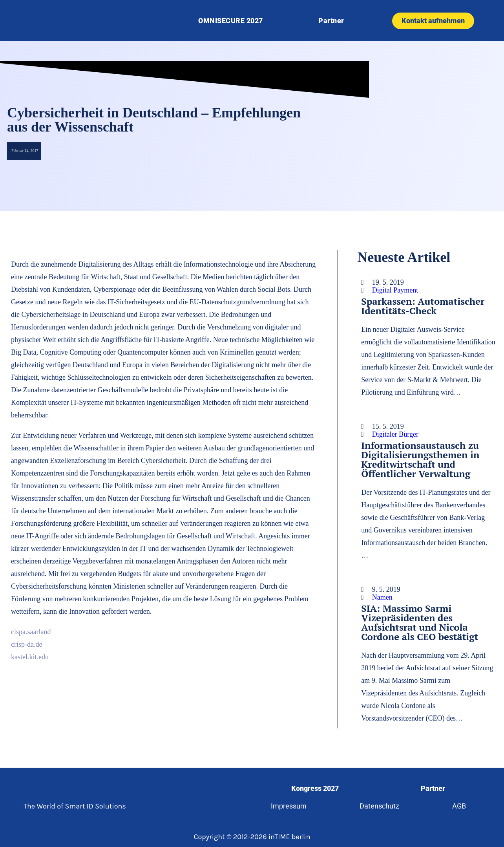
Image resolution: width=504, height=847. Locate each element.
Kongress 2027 (315, 788)
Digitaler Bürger (395, 434)
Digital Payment (395, 290)
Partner (331, 21)
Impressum (289, 806)
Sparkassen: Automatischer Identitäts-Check (423, 306)
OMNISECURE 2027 (231, 21)
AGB (459, 806)
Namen (382, 597)
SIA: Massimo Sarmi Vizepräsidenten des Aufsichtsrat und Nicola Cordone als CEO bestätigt (420, 622)
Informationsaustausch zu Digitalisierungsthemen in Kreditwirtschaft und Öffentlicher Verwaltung (420, 459)
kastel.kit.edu (30, 657)
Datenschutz (379, 806)
